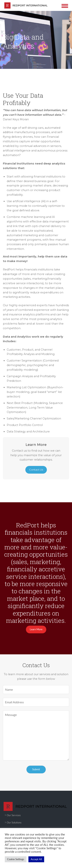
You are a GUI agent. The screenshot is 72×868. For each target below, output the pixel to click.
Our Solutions (14, 822)
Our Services (14, 815)
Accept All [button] (36, 859)
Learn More (36, 629)
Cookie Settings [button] (16, 859)
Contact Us (36, 470)
